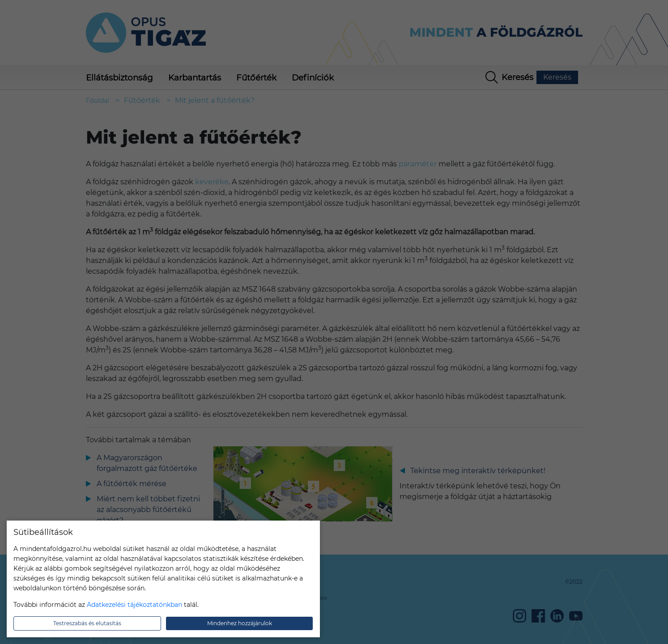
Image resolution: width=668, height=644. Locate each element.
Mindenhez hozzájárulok (240, 623)
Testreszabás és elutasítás (87, 623)
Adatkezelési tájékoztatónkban (134, 605)
